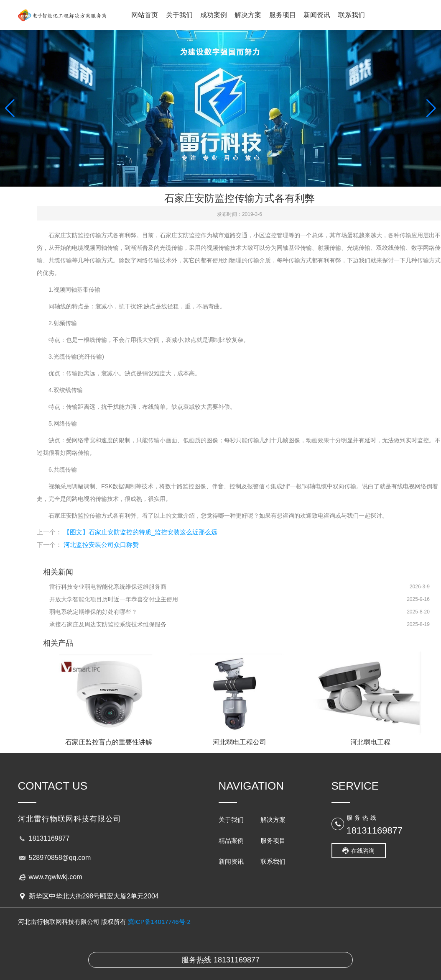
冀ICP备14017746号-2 (159, 922)
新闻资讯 (317, 15)
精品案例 (231, 840)
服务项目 (283, 15)
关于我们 (179, 15)
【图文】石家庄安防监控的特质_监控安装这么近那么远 (140, 532)
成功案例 (214, 15)
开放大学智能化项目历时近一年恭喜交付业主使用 (114, 599)
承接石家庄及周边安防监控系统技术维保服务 (108, 624)
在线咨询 (363, 851)
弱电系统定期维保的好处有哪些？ (93, 612)
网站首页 (145, 15)
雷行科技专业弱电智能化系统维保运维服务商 (108, 587)
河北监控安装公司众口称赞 (101, 545)
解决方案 (248, 15)
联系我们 (352, 15)
